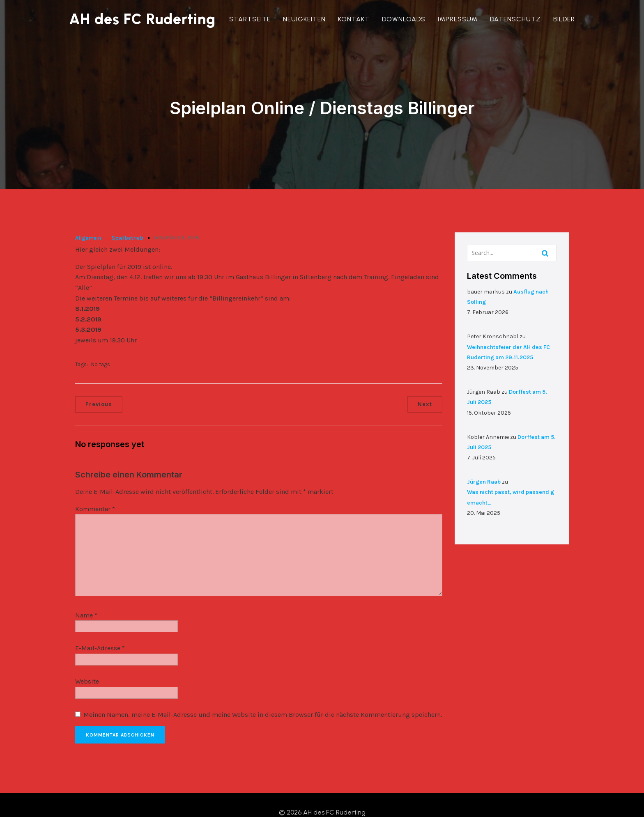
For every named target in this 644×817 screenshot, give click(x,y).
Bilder (564, 19)
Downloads (404, 19)
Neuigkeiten (304, 19)
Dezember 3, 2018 (176, 221)
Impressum (458, 19)
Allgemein (88, 222)
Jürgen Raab (484, 466)
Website (87, 666)
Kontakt (354, 19)
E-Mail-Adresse (100, 632)
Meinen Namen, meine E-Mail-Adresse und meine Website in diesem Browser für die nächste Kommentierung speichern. (263, 699)
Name (86, 600)
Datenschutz (515, 19)
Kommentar (95, 493)
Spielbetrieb (128, 222)
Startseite (250, 19)
